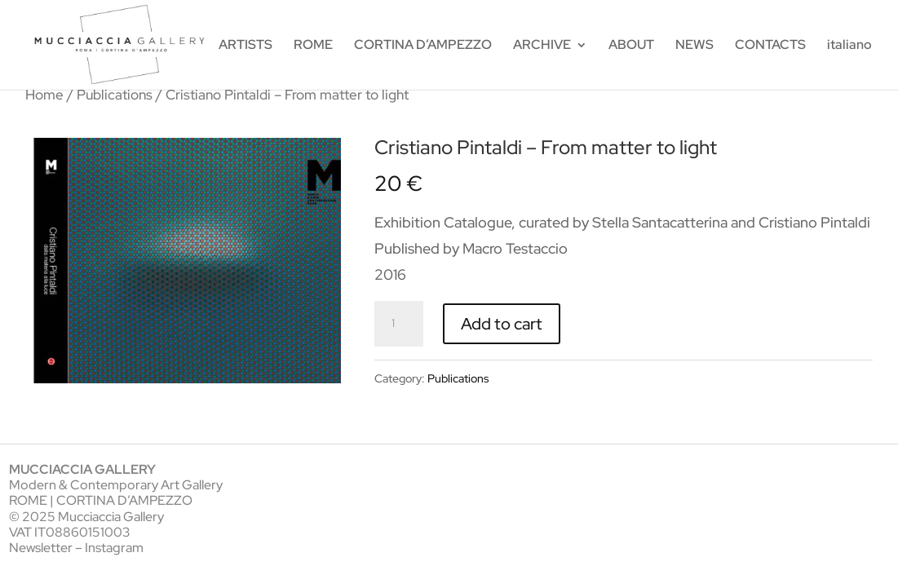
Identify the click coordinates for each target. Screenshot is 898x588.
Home (44, 95)
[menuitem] (849, 64)
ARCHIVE (542, 46)
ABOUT (631, 46)
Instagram (114, 548)
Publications (115, 95)
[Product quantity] (399, 324)
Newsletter (41, 548)
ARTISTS (246, 46)
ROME (313, 46)
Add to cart (502, 324)
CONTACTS (770, 46)
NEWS (695, 46)
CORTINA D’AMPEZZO (423, 46)
